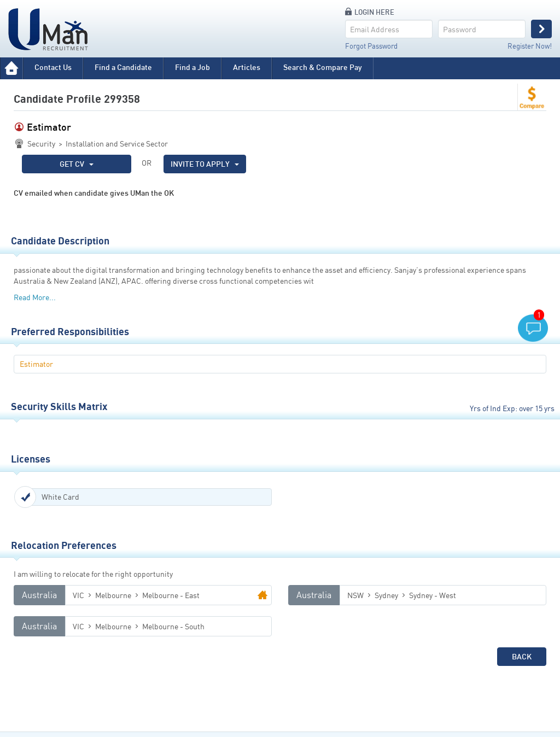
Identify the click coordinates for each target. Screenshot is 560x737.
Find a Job (192, 67)
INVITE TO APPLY (205, 164)
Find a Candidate (123, 67)
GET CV (77, 164)
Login (541, 29)
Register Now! (530, 46)
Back (522, 656)
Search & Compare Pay (323, 67)
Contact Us (53, 67)
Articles (247, 67)
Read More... (35, 297)
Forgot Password (371, 46)
